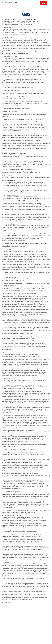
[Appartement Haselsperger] (9, 3)
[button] (50, 3)
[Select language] (37, 3)
